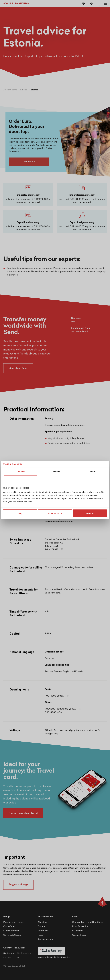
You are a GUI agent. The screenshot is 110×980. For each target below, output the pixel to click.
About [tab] (93, 472)
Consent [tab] (21, 472)
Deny (20, 513)
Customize (55, 513)
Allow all (90, 513)
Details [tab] (57, 472)
